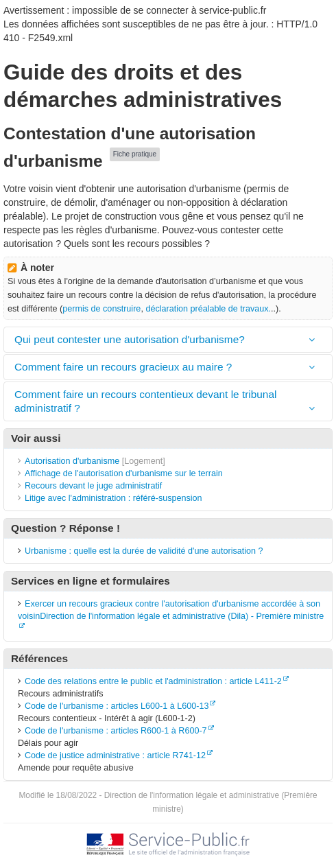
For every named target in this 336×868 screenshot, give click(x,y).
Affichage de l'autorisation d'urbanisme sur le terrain (124, 473)
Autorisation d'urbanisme (72, 461)
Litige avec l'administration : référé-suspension (113, 498)
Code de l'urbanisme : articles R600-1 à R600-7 (116, 731)
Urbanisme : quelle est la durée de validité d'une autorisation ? (144, 551)
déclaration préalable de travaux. (208, 309)
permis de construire (101, 309)
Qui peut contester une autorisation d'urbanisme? (130, 339)
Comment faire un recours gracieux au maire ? (123, 367)
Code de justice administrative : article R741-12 (115, 755)
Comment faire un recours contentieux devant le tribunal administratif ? (145, 401)
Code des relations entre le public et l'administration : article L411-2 (153, 681)
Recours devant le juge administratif (93, 486)
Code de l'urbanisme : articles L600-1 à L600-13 (117, 706)
